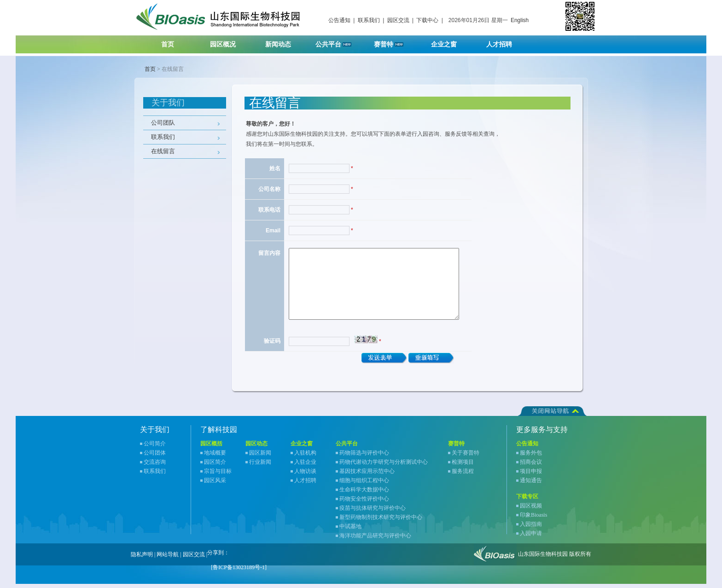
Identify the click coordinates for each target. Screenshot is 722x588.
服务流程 (463, 475)
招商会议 (531, 466)
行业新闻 (260, 466)
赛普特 (393, 42)
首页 (168, 44)
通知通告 (531, 484)
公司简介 (155, 448)
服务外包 (531, 457)
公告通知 (339, 20)
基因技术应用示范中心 (367, 475)
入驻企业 (305, 466)
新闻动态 (284, 42)
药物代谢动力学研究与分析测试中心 (384, 466)
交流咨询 (155, 466)
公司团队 (163, 123)
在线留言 (163, 151)
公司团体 (155, 457)
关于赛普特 (466, 457)
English (520, 20)
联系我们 (369, 20)
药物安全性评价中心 (364, 503)
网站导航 (168, 559)
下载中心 (427, 20)
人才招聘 (505, 42)
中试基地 (350, 530)
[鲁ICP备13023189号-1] (239, 571)
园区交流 (398, 20)
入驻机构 (305, 457)
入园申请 (531, 537)
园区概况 (229, 42)
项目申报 (531, 475)
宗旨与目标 (218, 475)
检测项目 (463, 466)
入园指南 (531, 528)
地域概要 (215, 457)
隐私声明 (142, 559)
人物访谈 (305, 475)
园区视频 (531, 510)
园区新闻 (260, 457)
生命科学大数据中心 (364, 494)
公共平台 (337, 42)
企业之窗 (450, 42)
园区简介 (215, 466)
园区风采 (215, 484)
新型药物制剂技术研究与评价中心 (381, 521)
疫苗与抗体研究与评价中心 (373, 512)
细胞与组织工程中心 (364, 484)
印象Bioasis (533, 519)
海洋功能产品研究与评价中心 (375, 540)
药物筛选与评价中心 (364, 457)
